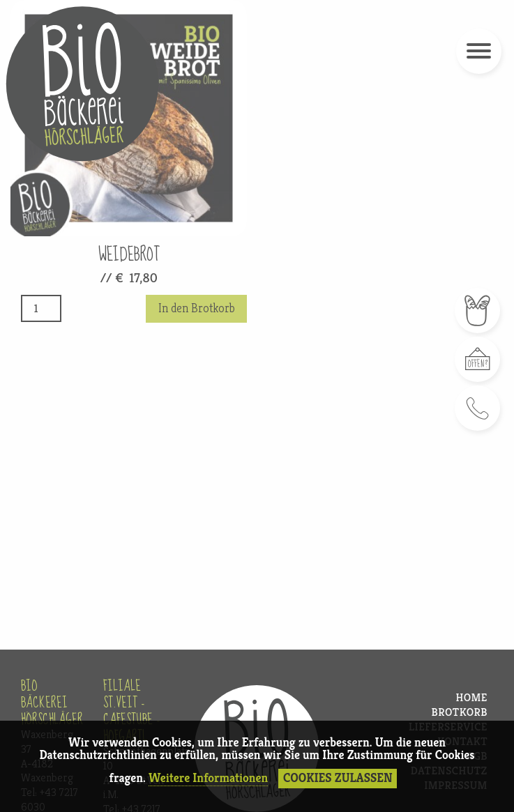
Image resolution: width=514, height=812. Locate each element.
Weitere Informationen (208, 778)
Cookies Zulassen (338, 778)
